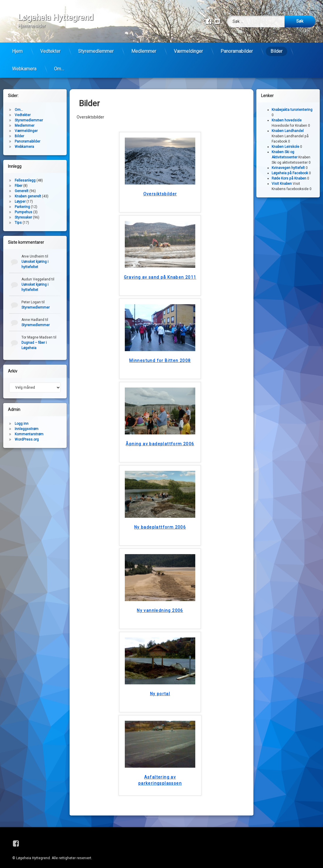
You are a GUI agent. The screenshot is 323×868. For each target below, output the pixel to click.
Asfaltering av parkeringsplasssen (160, 776)
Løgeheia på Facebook (290, 169)
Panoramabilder (237, 51)
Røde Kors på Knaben (289, 174)
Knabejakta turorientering (292, 105)
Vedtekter (50, 51)
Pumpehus (23, 208)
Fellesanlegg (25, 176)
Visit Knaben (282, 179)
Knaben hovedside (287, 116)
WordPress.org (27, 435)
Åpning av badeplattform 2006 (160, 439)
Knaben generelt (28, 192)
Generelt (22, 187)
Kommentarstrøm (29, 430)
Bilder (276, 51)
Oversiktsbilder (160, 189)
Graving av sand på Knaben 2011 (160, 273)
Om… (59, 69)
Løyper (20, 197)
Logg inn (22, 419)
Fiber (18, 181)
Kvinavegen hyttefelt (288, 163)
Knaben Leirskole (285, 142)
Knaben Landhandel (288, 126)
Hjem (17, 51)
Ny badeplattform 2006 (160, 523)
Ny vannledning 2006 (160, 606)
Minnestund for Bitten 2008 (160, 356)
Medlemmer (144, 51)
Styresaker (23, 213)
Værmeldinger (188, 51)
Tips (18, 218)
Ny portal (160, 689)
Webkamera (24, 69)
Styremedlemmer (96, 51)
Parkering (22, 202)
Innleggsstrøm (27, 424)
